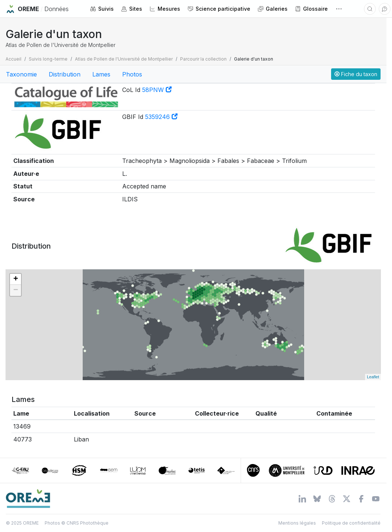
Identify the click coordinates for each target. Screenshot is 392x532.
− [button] (16, 290)
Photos (132, 74)
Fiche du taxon (356, 74)
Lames (101, 74)
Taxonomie (21, 74)
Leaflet (373, 377)
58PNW (157, 90)
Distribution (65, 74)
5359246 (161, 117)
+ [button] (16, 279)
